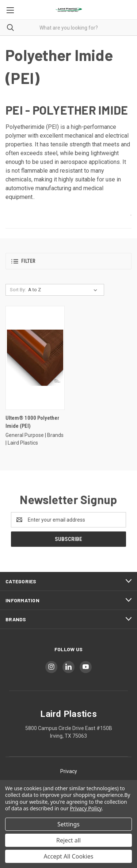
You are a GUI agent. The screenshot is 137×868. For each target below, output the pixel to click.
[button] (68, 261)
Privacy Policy (86, 808)
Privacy (69, 771)
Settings (68, 824)
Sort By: (18, 290)
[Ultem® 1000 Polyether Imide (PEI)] (35, 358)
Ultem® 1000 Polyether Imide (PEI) (32, 422)
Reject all (68, 840)
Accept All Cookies (69, 856)
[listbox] (64, 290)
